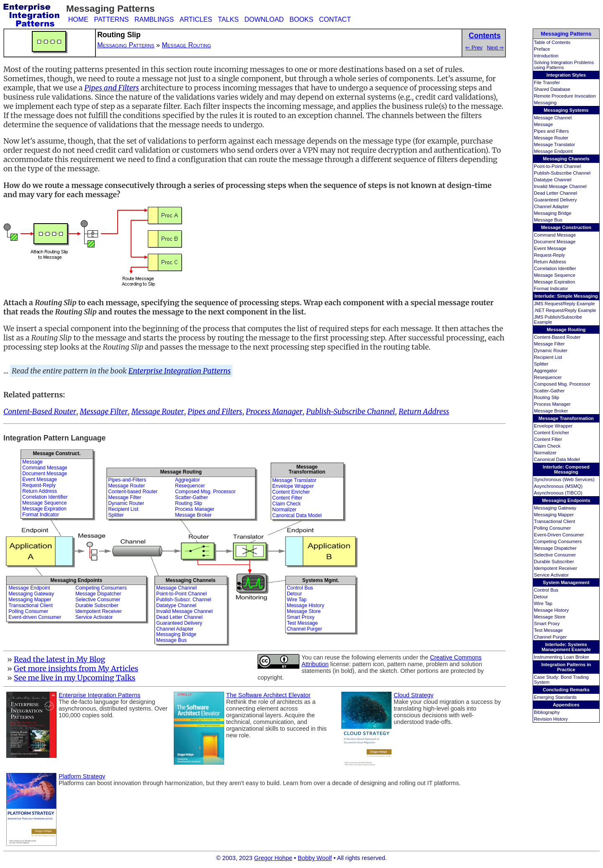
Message (543, 124)
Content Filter (548, 439)
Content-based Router (133, 492)
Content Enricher (551, 433)
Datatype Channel (553, 180)
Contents (484, 36)
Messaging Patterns (566, 34)
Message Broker (551, 411)
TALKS (228, 19)
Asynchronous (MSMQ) (558, 486)
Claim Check (547, 446)
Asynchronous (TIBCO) (558, 493)
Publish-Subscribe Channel (562, 173)
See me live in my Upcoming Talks (75, 678)
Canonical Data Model (557, 459)
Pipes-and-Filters (127, 480)
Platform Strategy (82, 776)
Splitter (541, 364)
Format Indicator (551, 288)
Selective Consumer (555, 555)
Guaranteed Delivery (555, 200)
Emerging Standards (555, 697)
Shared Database (552, 89)
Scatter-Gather (549, 391)
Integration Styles (566, 75)
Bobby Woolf (315, 858)
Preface (542, 49)
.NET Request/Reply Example (565, 310)
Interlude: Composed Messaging (566, 469)
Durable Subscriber (554, 561)
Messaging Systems (566, 110)
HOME (78, 19)
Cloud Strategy (414, 695)
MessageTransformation (307, 469)
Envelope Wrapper (553, 426)
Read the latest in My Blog (59, 659)
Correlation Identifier (555, 268)
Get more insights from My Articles (76, 669)
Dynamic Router (551, 350)
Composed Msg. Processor (562, 384)
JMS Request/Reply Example (564, 304)
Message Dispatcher (555, 548)
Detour (541, 597)
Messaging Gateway (555, 508)
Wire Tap (543, 603)
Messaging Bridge (553, 213)
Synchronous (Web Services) (564, 479)
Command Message (555, 235)
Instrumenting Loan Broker (562, 657)
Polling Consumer (552, 528)
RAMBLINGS (154, 19)
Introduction (546, 56)
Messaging (545, 103)
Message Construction (566, 227)
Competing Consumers (558, 541)
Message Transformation (566, 418)
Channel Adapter (551, 206)
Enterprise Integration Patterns (180, 371)
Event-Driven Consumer (559, 535)
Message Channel (553, 118)
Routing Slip (546, 397)
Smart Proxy (547, 623)
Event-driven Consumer (35, 617)
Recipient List (548, 357)
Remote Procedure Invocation (565, 96)
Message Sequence (555, 275)
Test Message (548, 630)
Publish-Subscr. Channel (184, 600)
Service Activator (551, 575)
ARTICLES (196, 19)
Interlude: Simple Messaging (566, 296)
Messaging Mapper (554, 515)
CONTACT (335, 19)
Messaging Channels (566, 159)
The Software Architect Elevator (268, 695)
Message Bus (548, 220)
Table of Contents (552, 42)
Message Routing (566, 330)
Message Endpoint (553, 151)
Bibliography (547, 712)
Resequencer (548, 377)
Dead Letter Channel (555, 193)
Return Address (550, 262)
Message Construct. (57, 453)
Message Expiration (554, 282)
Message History (551, 610)
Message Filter (549, 344)
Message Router (551, 138)
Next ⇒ (496, 48)
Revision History (551, 719)
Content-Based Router (557, 337)
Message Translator (554, 144)
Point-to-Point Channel (558, 166)
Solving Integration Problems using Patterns (564, 65)
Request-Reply (549, 255)
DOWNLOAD (264, 19)
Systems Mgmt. (321, 580)
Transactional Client (554, 521)
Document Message (555, 242)
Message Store (550, 617)
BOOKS (301, 19)
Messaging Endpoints (566, 500)
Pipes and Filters (551, 131)
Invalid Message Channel (560, 186)
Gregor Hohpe (273, 858)
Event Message (550, 248)
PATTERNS (111, 19)
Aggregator (545, 371)
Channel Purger (550, 637)
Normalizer (545, 453)
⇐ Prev (474, 48)
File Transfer (547, 82)
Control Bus (546, 590)
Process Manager (552, 404)
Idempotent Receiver (555, 568)
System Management (566, 582)
